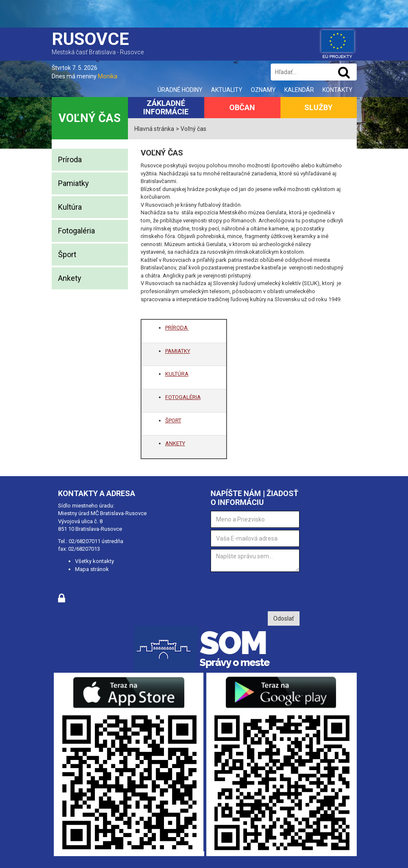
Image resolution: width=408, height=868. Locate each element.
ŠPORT (173, 420)
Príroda (70, 159)
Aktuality (227, 90)
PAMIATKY (178, 351)
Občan (242, 107)
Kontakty (337, 90)
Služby (318, 107)
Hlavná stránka (154, 129)
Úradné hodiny (180, 90)
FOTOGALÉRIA (183, 397)
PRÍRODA (177, 328)
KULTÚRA (177, 374)
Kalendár (299, 90)
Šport (67, 254)
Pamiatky (74, 183)
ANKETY (175, 443)
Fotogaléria (76, 231)
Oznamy (263, 90)
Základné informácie (166, 107)
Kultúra (70, 207)
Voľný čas (90, 118)
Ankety (70, 278)
